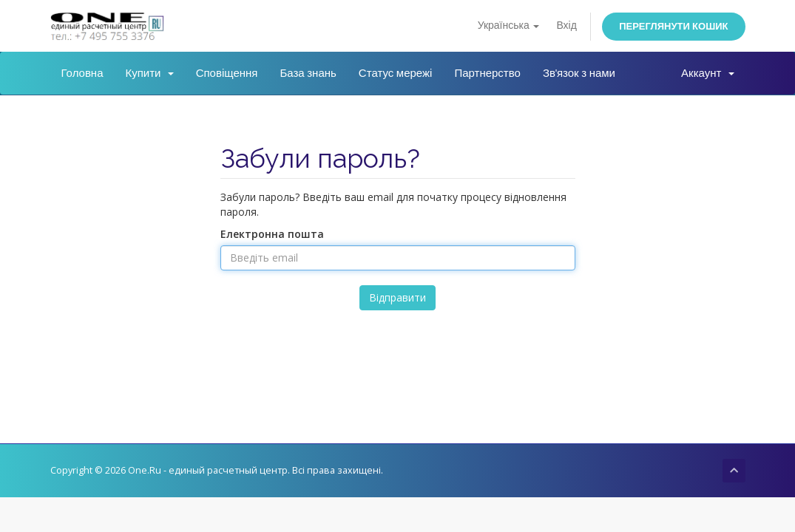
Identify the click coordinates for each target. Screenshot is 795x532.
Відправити (397, 297)
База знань (308, 73)
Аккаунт (707, 73)
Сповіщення (227, 73)
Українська (508, 25)
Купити (150, 73)
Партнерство (487, 73)
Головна (82, 73)
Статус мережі (396, 73)
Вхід (566, 25)
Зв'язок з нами (579, 73)
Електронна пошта (272, 234)
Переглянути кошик (673, 26)
